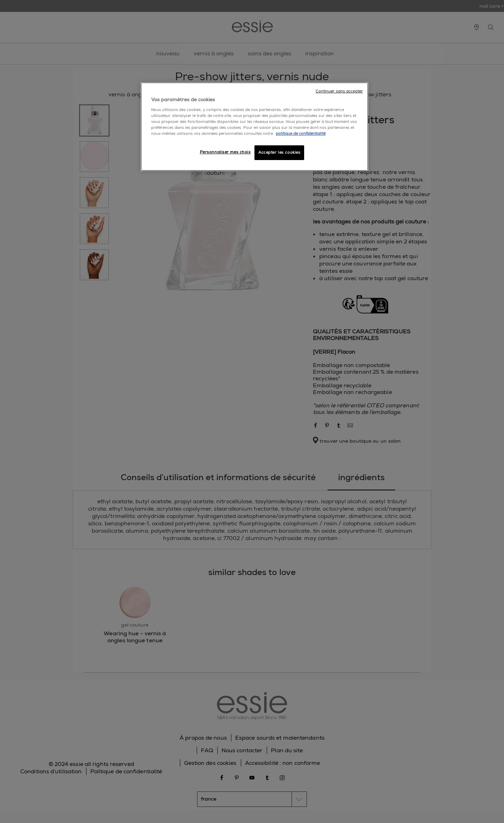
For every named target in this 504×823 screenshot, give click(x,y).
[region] (254, 127)
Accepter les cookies (279, 153)
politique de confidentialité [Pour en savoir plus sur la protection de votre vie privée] (301, 134)
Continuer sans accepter (339, 91)
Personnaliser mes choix (225, 152)
